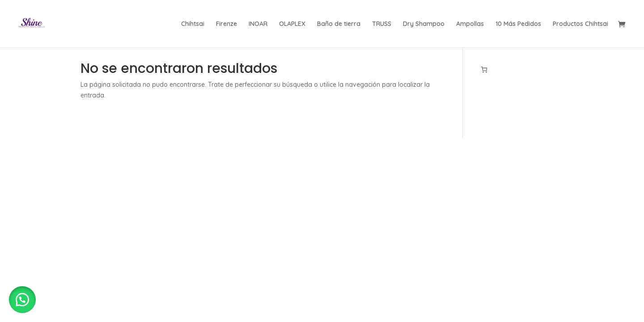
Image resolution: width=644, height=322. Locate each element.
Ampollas (470, 24)
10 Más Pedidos (518, 24)
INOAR (258, 24)
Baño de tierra (339, 24)
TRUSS (382, 24)
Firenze (227, 24)
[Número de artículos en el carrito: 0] (484, 70)
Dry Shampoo (424, 24)
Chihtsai (193, 24)
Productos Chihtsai (580, 24)
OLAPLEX (292, 24)
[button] (22, 300)
